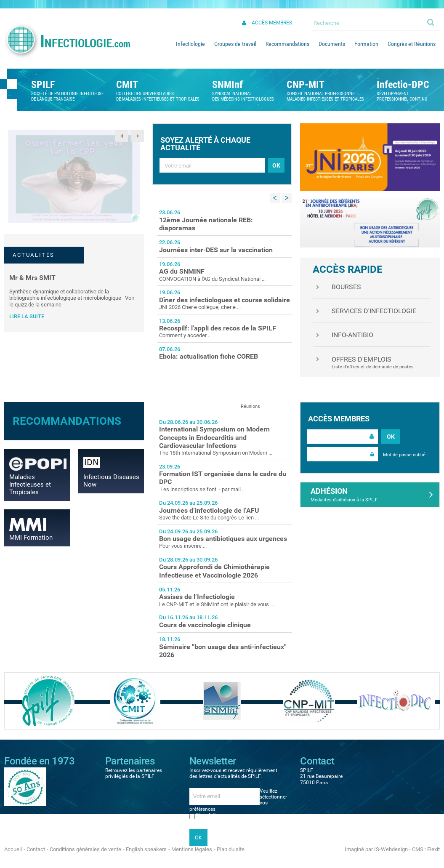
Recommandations (67, 421)
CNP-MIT (306, 85)
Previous (122, 136)
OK (391, 437)
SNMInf (227, 85)
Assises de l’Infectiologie (197, 597)
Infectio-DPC (403, 85)
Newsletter (208, 815)
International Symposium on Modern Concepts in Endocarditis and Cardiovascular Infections (214, 437)
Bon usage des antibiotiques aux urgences (223, 539)
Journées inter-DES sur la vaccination (216, 250)
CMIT (127, 85)
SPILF (43, 85)
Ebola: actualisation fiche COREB (209, 356)
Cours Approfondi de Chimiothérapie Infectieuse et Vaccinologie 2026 (214, 571)
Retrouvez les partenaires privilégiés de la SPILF (134, 773)
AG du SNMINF (182, 271)
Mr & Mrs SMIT (32, 278)
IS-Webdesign (391, 849)
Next (138, 136)
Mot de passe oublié (404, 455)
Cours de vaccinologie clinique (205, 625)
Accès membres (272, 23)
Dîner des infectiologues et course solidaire (225, 300)
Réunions (250, 406)
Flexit (433, 849)
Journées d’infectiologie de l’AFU (209, 510)
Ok (431, 22)
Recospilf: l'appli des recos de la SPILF (218, 328)
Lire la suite (27, 316)
